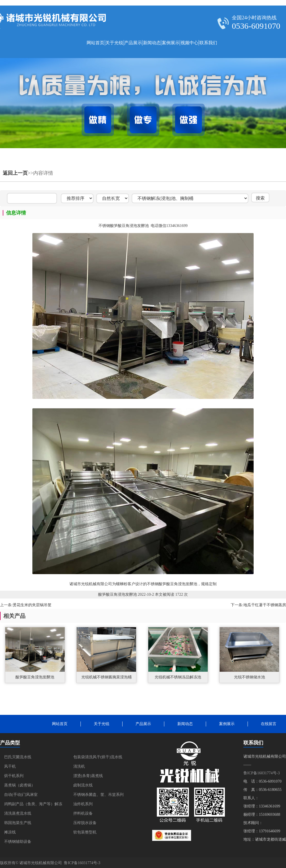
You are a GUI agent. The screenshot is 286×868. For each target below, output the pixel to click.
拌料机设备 (83, 813)
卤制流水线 (83, 785)
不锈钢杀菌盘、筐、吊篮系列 (98, 795)
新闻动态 (152, 43)
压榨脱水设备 (85, 823)
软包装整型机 (85, 832)
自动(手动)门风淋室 (21, 795)
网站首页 (95, 43)
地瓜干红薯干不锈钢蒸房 (265, 605)
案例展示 (171, 43)
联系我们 (208, 43)
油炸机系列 (83, 804)
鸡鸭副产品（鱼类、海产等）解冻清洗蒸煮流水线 (33, 809)
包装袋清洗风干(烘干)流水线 (98, 757)
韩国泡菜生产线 (18, 823)
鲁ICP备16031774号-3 (262, 773)
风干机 (10, 766)
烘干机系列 (14, 776)
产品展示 (133, 43)
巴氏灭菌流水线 (18, 757)
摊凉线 (10, 832)
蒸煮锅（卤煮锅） (20, 785)
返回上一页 (15, 173)
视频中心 (189, 43)
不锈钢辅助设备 (18, 842)
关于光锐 (114, 43)
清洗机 (79, 766)
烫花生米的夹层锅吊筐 (32, 605)
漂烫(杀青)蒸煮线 (88, 776)
